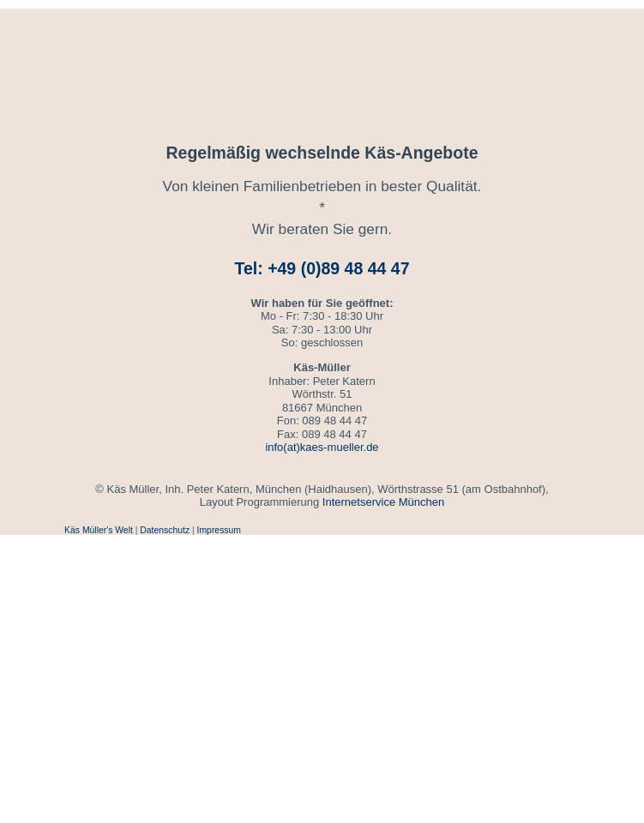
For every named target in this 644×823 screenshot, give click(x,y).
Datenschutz (165, 530)
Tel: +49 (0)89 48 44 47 (322, 268)
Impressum (219, 530)
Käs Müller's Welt (99, 530)
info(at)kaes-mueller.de (322, 447)
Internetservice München (383, 502)
